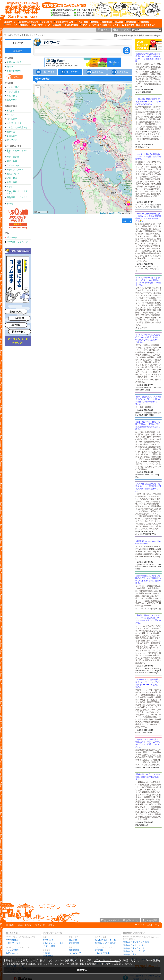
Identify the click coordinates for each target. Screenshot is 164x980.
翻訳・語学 (12, 161)
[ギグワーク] (85, 25)
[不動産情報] (143, 22)
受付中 (10, 67)
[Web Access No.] (102, 25)
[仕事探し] (94, 22)
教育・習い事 (13, 157)
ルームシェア (75, 953)
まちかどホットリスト (53, 943)
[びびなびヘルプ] (117, 25)
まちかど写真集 (102, 953)
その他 (10, 204)
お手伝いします (14, 123)
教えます (11, 110)
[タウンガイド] (46, 22)
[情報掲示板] (106, 22)
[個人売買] (118, 22)
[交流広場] (56, 25)
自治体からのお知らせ (105, 943)
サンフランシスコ (38, 35)
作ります (11, 115)
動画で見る (12, 100)
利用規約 (10, 925)
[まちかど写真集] (70, 25)
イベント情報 (49, 946)
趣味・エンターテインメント (17, 192)
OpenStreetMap (115, 213)
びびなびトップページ (17, 242)
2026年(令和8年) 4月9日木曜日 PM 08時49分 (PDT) (140, 36)
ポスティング (13, 174)
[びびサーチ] (10, 22)
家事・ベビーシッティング (17, 152)
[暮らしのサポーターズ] (40, 25)
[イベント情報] (82, 22)
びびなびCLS (12, 940)
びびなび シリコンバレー (135, 945)
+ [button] (38, 88)
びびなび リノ (130, 954)
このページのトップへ (148, 925)
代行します (12, 119)
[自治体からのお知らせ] (28, 22)
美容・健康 (12, 182)
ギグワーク (18, 43)
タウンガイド (49, 940)
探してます (12, 140)
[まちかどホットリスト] (64, 22)
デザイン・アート (15, 170)
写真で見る (12, 96)
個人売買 (73, 940)
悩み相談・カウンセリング (17, 198)
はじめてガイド (13, 943)
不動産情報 (74, 950)
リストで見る (13, 87)
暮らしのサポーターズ (105, 940)
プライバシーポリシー (46, 925)
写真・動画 (12, 178)
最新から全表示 (14, 62)
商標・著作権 (25, 925)
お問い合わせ (12, 953)
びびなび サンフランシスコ (136, 942)
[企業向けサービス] (131, 25)
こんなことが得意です (17, 127)
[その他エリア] (148, 25)
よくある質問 (12, 950)
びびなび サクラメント (134, 948)
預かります (12, 132)
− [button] (38, 93)
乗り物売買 (74, 943)
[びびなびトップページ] (21, 10)
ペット (10, 187)
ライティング (13, 165)
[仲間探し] (23, 25)
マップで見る (13, 92)
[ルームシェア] (11, 25)
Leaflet (103, 213)
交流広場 (99, 950)
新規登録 (18, 51)
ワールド (8, 35)
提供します (12, 136)
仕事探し (47, 953)
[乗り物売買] (130, 22)
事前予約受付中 (14, 71)
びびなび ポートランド (134, 951)
